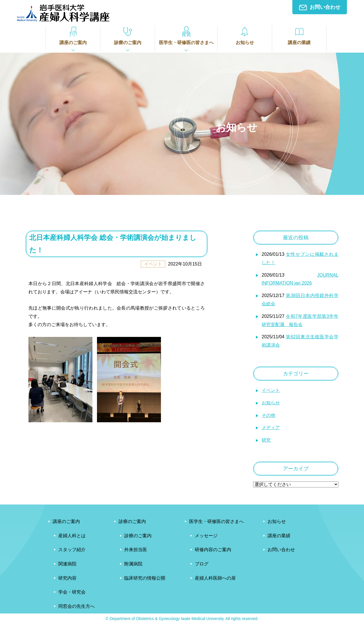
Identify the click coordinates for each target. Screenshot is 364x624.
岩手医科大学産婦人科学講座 (63, 13)
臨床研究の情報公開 (145, 578)
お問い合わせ (320, 7)
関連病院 (67, 564)
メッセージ (206, 536)
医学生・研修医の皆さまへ (186, 35)
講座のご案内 (73, 35)
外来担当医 (136, 550)
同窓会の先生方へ (76, 606)
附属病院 (133, 564)
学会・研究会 (72, 592)
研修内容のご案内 (213, 550)
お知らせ (245, 35)
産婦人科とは (72, 536)
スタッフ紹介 (72, 550)
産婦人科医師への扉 (215, 578)
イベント (271, 390)
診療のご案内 (128, 35)
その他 (268, 415)
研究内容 (67, 578)
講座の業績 (299, 35)
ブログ (202, 564)
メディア (271, 428)
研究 (266, 440)
